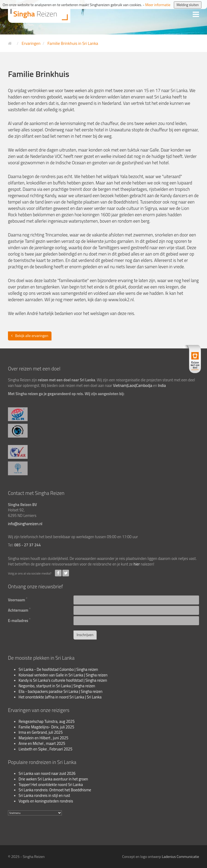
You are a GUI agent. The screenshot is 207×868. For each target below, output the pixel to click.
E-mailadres (19, 620)
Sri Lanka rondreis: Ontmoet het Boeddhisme (55, 790)
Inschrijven (85, 635)
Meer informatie (158, 5)
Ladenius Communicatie (180, 856)
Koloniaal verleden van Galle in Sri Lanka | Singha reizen (63, 675)
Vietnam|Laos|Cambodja (133, 386)
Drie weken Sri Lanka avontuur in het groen (53, 779)
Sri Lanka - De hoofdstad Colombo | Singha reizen (58, 670)
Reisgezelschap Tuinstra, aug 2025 (47, 722)
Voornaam (18, 599)
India (162, 386)
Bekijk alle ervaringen (32, 336)
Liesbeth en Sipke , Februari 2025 (46, 749)
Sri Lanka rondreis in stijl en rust (44, 796)
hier (137, 564)
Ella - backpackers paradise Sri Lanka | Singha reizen (61, 692)
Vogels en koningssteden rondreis (46, 801)
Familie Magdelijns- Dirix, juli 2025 (46, 727)
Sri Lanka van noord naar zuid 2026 (47, 774)
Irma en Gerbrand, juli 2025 (41, 732)
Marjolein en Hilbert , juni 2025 (44, 738)
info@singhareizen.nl (25, 524)
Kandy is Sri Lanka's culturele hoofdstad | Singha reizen (63, 680)
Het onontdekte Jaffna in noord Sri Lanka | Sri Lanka (60, 697)
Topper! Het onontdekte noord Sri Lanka (51, 785)
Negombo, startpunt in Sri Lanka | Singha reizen (57, 686)
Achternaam (19, 610)
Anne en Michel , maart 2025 (42, 744)
